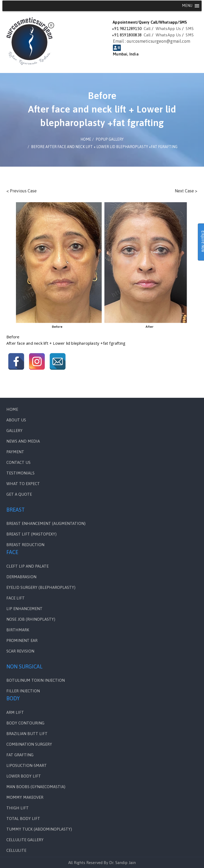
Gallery (14, 431)
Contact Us (18, 462)
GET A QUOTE (19, 494)
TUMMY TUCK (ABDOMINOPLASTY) (39, 829)
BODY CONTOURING (25, 723)
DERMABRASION (21, 577)
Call (147, 29)
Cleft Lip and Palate (27, 566)
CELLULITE (16, 850)
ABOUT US (16, 420)
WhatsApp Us (168, 29)
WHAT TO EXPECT (23, 484)
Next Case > (186, 191)
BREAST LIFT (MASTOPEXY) (31, 534)
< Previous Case (22, 191)
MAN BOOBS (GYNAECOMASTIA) (36, 787)
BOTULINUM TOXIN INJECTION (36, 680)
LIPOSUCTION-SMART (27, 765)
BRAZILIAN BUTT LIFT (27, 734)
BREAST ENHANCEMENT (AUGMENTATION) (46, 523)
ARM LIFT (15, 712)
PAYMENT (15, 452)
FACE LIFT (16, 598)
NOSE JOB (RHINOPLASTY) (31, 619)
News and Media (23, 441)
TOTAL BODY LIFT (23, 819)
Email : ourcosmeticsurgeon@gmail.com (152, 41)
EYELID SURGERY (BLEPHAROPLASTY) (41, 587)
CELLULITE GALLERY (25, 840)
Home (12, 409)
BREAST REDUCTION (25, 545)
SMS (190, 29)
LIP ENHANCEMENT (24, 609)
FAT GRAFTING (20, 755)
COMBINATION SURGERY (29, 744)
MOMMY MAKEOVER (25, 797)
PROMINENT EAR (22, 640)
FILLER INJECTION (23, 691)
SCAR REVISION (20, 651)
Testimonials (20, 473)
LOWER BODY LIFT (24, 776)
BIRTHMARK (18, 630)
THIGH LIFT (18, 808)
